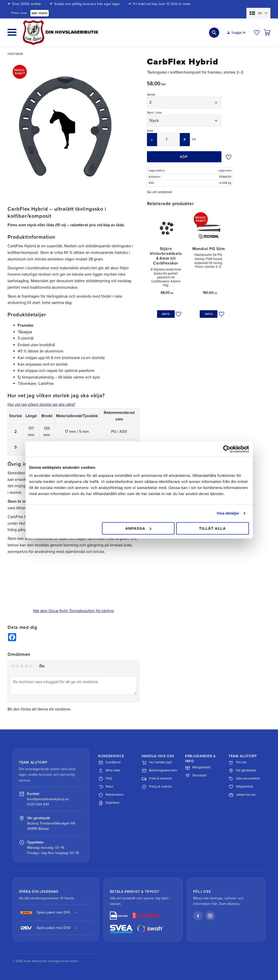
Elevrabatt (196, 776)
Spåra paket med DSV (45, 928)
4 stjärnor (26, 666)
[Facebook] (198, 916)
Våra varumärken (244, 779)
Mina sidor (109, 771)
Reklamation (111, 795)
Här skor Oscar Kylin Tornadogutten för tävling (73, 611)
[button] (12, 32)
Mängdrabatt (198, 768)
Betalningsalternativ (159, 771)
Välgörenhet (241, 787)
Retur (106, 787)
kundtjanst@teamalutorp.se (48, 799)
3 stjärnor (22, 666)
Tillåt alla (212, 528)
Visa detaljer (228, 513)
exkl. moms (40, 13)
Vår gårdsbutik (242, 771)
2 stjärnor (17, 666)
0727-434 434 (38, 804)
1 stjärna (13, 666)
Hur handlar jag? (157, 763)
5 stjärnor (31, 666)
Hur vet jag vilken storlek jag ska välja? (41, 405)
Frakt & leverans (157, 779)
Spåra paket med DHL (45, 913)
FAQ (105, 779)
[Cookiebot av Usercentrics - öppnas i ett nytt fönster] (227, 449)
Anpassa (138, 528)
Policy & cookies (157, 787)
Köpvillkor (109, 803)
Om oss (238, 763)
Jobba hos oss (242, 795)
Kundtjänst (109, 763)
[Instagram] (210, 916)
